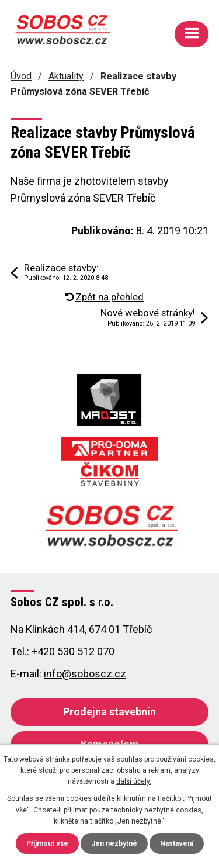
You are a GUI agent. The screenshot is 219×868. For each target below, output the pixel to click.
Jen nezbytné (114, 843)
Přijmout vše (47, 843)
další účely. (134, 781)
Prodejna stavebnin (109, 712)
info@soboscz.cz (85, 674)
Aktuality (66, 76)
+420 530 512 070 (73, 651)
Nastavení (177, 843)
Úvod (21, 76)
